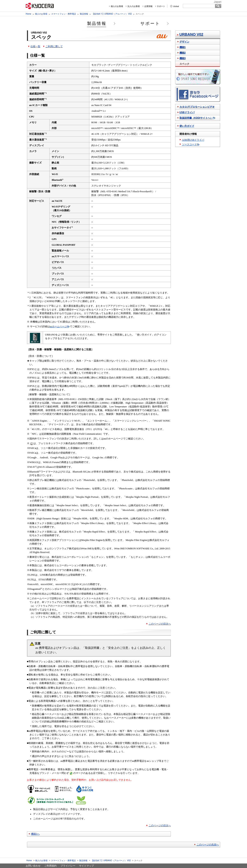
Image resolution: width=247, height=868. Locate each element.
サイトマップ (86, 866)
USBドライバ (187, 112)
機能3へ (35, 834)
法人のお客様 (134, 6)
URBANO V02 (191, 35)
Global (176, 6)
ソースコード (189, 144)
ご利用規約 (50, 866)
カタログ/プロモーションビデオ (197, 107)
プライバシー (68, 866)
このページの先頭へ (208, 845)
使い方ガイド (187, 126)
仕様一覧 (35, 46)
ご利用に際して (54, 46)
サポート (161, 6)
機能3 (183, 58)
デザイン (184, 42)
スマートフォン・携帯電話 (64, 14)
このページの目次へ (160, 624)
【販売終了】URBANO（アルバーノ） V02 (112, 14)
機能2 (183, 53)
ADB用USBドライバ (193, 140)
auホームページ (58, 326)
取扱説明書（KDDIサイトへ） (196, 118)
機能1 (183, 47)
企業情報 (148, 6)
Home (29, 14)
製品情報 (84, 14)
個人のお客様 (117, 6)
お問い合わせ (33, 866)
